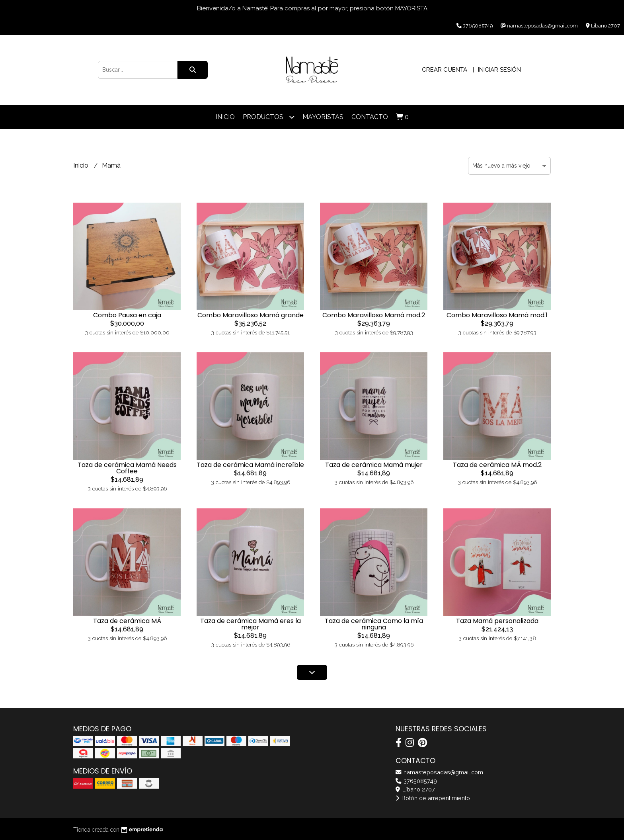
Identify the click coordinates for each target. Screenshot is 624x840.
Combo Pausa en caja (127, 315)
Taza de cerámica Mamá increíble (250, 465)
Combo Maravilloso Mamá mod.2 (374, 315)
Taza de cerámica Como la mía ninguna (374, 624)
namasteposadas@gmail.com (439, 772)
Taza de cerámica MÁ (127, 621)
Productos (269, 117)
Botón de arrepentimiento (433, 798)
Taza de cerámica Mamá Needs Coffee (127, 468)
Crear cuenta (445, 70)
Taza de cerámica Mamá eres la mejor (251, 624)
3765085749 (416, 781)
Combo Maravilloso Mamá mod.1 (497, 315)
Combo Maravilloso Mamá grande (251, 315)
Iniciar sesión (499, 70)
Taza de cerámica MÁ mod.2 (497, 465)
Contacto (370, 117)
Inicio (225, 117)
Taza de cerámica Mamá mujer (374, 465)
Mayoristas (323, 117)
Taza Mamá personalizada (497, 621)
